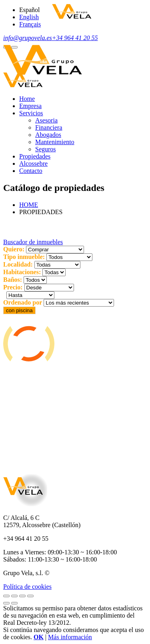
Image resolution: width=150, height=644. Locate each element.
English (29, 17)
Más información (70, 637)
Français (30, 24)
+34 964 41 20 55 (75, 38)
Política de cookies (27, 587)
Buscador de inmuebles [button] (33, 242)
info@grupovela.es (28, 38)
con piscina (19, 310)
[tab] (75, 242)
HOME (29, 205)
